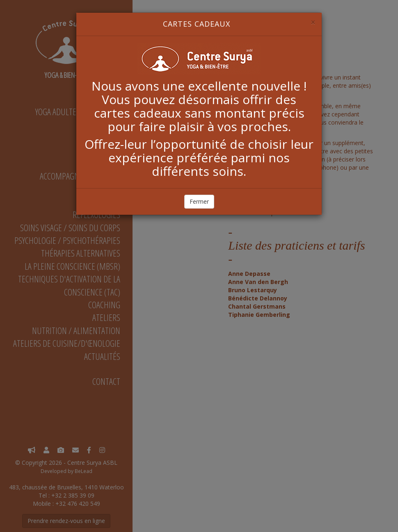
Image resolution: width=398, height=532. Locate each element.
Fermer (199, 201)
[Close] (313, 22)
